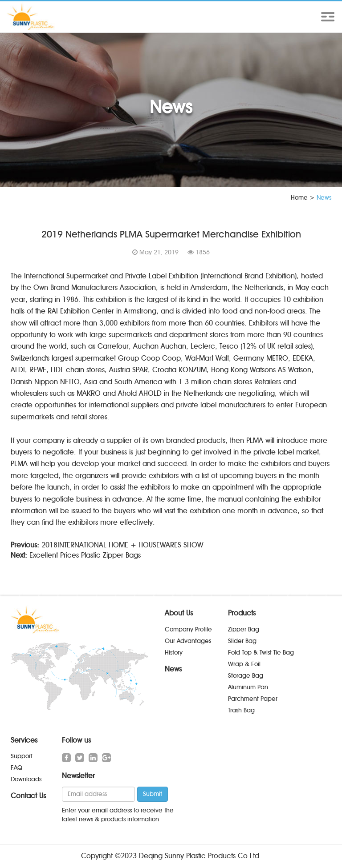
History (174, 653)
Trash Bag (241, 710)
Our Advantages (188, 641)
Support (22, 756)
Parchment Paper (253, 699)
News (173, 669)
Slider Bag (242, 641)
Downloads (26, 779)
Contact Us (28, 796)
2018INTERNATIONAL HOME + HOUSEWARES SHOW (122, 545)
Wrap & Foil (244, 664)
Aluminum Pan (248, 687)
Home (299, 198)
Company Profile (188, 629)
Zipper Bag (244, 629)
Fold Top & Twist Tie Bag (261, 653)
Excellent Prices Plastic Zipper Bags (85, 555)
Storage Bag (246, 676)
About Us (179, 613)
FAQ (16, 768)
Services (24, 740)
